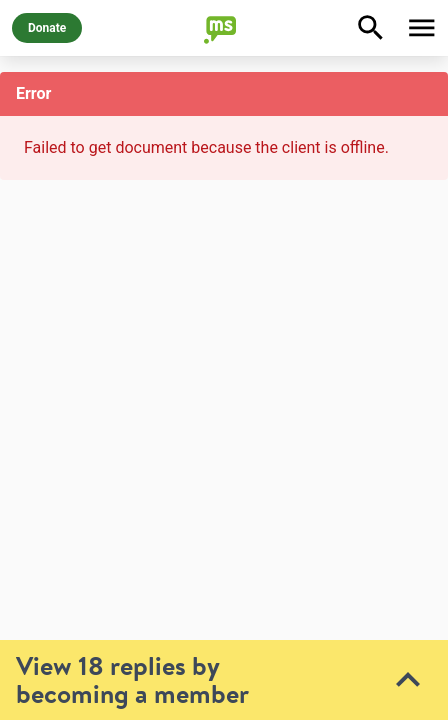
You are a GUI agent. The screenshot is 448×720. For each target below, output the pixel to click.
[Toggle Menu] (422, 28)
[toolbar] (224, 580)
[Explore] (371, 28)
